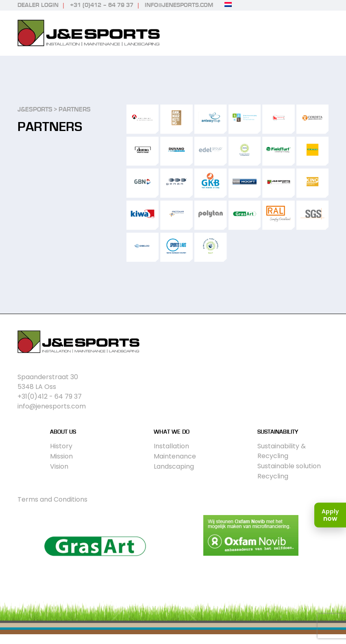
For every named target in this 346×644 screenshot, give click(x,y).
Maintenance (175, 456)
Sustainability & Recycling (282, 451)
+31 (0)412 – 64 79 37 (102, 5)
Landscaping (174, 466)
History (61, 446)
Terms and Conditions (52, 499)
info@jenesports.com (179, 5)
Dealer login (38, 5)
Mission (61, 456)
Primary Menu (321, 33)
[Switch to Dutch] (228, 4)
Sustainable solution (289, 466)
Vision (59, 466)
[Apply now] (330, 515)
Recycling (273, 476)
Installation (171, 446)
